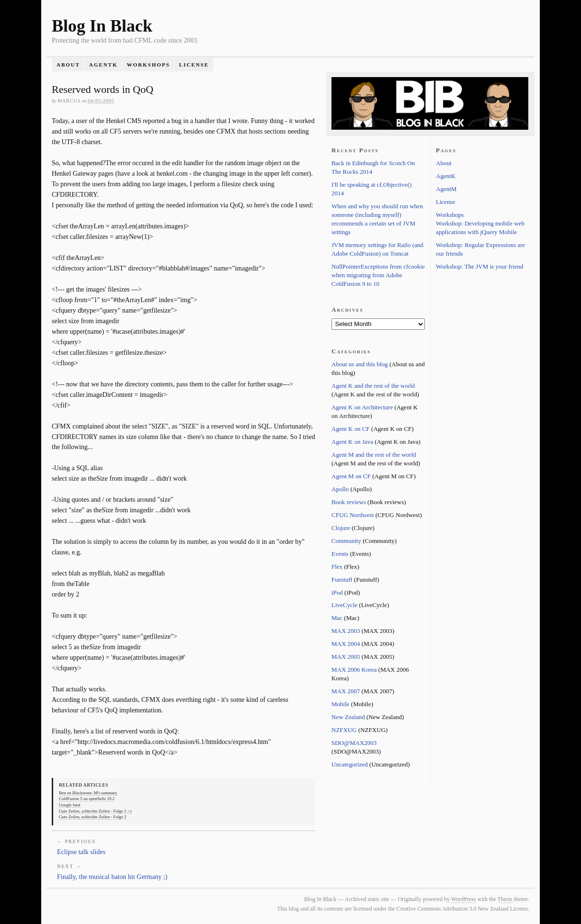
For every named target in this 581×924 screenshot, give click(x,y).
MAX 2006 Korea (354, 670)
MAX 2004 (346, 644)
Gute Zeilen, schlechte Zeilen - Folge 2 (93, 817)
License (194, 65)
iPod (337, 592)
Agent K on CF (351, 429)
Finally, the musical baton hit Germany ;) (112, 877)
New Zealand (348, 717)
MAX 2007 (346, 691)
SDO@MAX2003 (354, 743)
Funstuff (342, 580)
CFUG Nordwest (353, 515)
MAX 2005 (346, 657)
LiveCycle (344, 605)
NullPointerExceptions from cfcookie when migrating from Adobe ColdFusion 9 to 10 (378, 275)
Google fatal (70, 805)
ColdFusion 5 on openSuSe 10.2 (87, 799)
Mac (337, 618)
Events (340, 554)
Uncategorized (350, 764)
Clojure (341, 528)
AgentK (103, 65)
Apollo (340, 489)
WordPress (464, 899)
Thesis (505, 899)
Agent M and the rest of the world (374, 455)
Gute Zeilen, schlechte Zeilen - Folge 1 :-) (95, 811)
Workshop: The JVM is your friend (480, 266)
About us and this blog (360, 364)
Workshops (148, 65)
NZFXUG (344, 730)
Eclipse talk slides (81, 852)
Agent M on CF (351, 476)
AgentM (446, 189)
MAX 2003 (346, 631)
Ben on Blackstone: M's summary (88, 793)
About (68, 65)
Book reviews (349, 502)
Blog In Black (102, 26)
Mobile (341, 704)
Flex (337, 567)
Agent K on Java (352, 442)
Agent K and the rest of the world (373, 386)
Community (346, 541)
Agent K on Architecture (362, 407)
